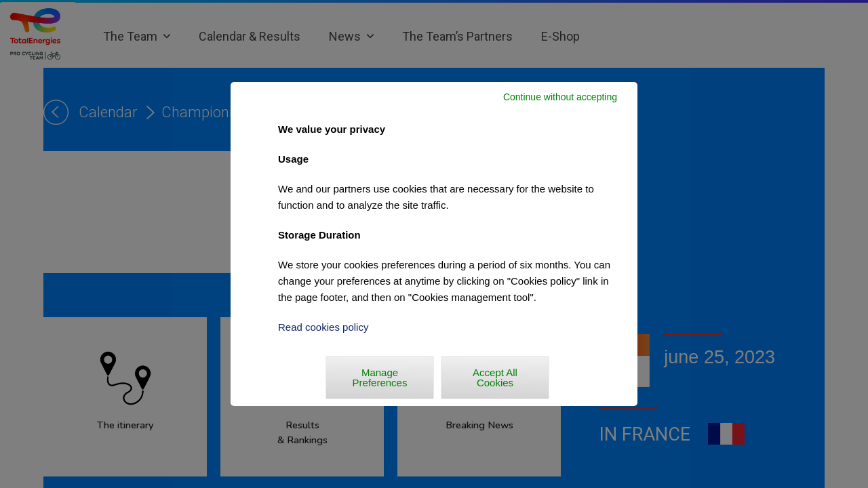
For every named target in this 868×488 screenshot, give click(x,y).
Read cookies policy (323, 327)
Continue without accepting (560, 97)
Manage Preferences (380, 378)
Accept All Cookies (495, 378)
